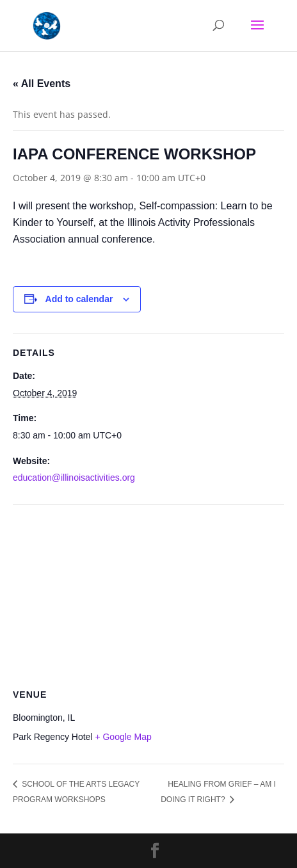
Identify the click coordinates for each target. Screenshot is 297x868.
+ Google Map (123, 737)
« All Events (42, 84)
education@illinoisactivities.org (74, 478)
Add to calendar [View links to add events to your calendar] (79, 299)
